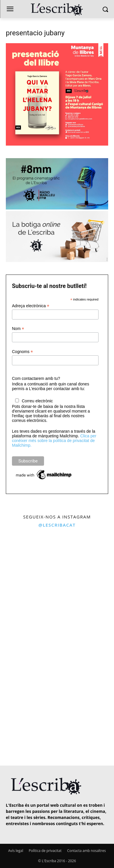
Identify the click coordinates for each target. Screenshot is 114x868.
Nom (18, 329)
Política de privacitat (45, 851)
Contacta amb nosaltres (86, 851)
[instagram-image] (28, 559)
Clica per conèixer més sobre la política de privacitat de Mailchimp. (54, 441)
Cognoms (22, 352)
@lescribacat (57, 525)
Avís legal (16, 851)
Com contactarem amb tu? (36, 378)
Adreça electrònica (31, 306)
